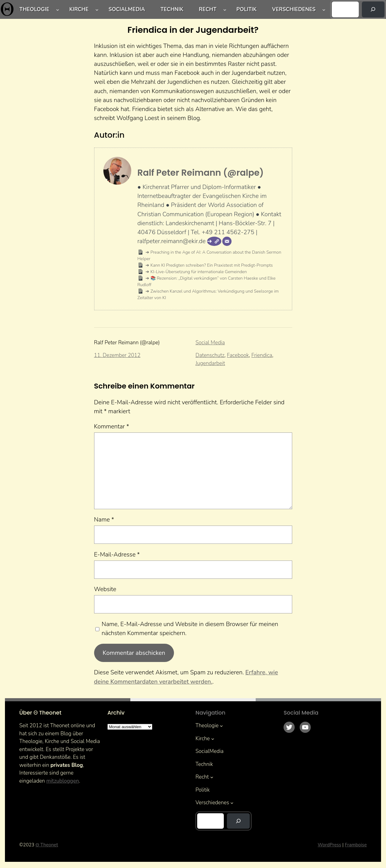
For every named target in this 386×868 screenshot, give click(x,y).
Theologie (35, 9)
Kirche (79, 9)
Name (104, 520)
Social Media (210, 343)
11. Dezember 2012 (117, 355)
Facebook (238, 355)
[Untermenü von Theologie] (58, 9)
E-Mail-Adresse (117, 554)
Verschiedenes (294, 9)
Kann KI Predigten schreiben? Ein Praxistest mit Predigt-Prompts (211, 265)
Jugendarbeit (210, 363)
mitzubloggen (63, 781)
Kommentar (112, 426)
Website (105, 589)
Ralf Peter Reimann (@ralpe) (201, 173)
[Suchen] (373, 9)
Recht (208, 9)
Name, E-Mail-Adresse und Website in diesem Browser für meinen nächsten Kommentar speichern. (190, 629)
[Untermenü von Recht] (225, 9)
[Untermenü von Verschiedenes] (324, 9)
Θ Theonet (47, 845)
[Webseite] (214, 241)
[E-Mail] (227, 241)
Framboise (356, 845)
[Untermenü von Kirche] (97, 9)
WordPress (329, 845)
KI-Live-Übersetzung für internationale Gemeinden (198, 272)
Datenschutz (210, 355)
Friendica (262, 355)
